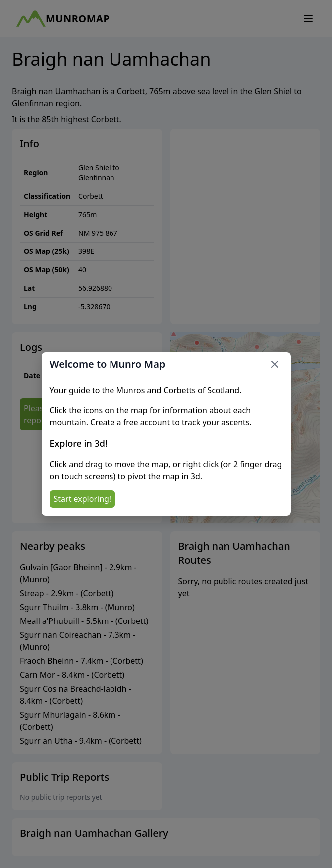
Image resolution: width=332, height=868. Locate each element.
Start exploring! (83, 499)
